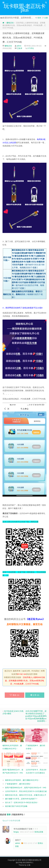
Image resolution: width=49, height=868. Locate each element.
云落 (29, 865)
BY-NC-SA (22, 674)
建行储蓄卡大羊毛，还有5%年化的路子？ (21, 799)
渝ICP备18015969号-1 (24, 863)
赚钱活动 (10, 23)
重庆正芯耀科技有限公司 (32, 860)
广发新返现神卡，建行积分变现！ (18, 784)
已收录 (20, 48)
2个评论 (31, 48)
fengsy (16, 832)
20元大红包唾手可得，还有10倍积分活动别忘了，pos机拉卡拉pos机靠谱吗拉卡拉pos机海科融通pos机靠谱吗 (36, 716)
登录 (39, 18)
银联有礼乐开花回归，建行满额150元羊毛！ (22, 780)
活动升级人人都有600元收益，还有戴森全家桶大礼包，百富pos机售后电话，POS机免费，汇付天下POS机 (23, 38)
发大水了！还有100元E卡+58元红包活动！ (22, 802)
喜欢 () (15, 695)
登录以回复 (39, 832)
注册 (46, 18)
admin (19, 46)
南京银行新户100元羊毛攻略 (16, 806)
